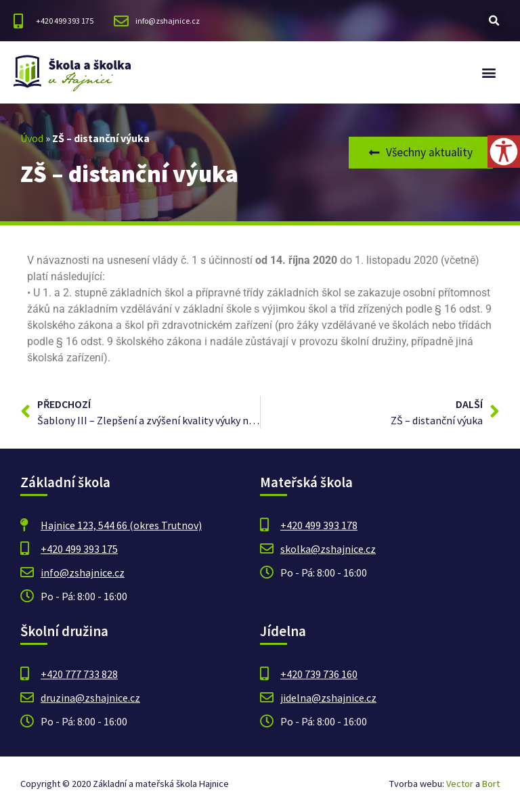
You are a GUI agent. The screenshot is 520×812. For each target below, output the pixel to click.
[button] (495, 21)
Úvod (32, 138)
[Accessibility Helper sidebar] (504, 152)
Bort (491, 784)
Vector (460, 784)
